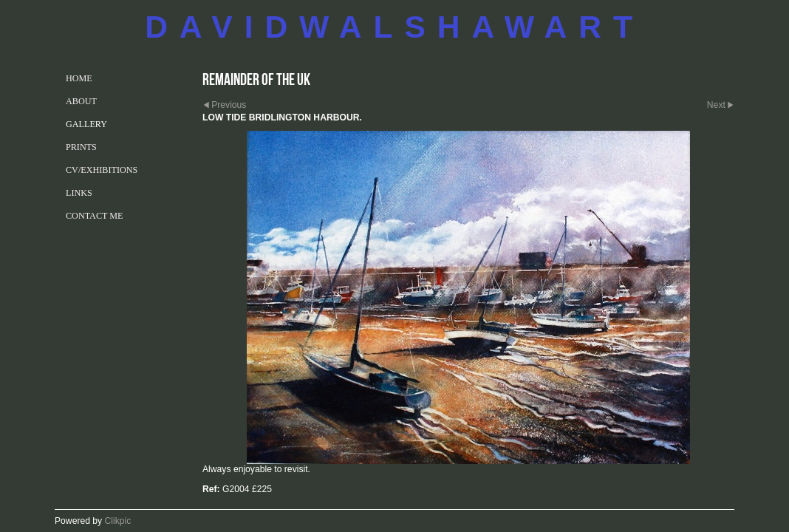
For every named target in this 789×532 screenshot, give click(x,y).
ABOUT (81, 101)
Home (79, 78)
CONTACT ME (94, 216)
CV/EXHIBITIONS (102, 170)
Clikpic (118, 521)
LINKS (79, 193)
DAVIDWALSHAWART (394, 27)
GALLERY (86, 124)
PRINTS (81, 147)
